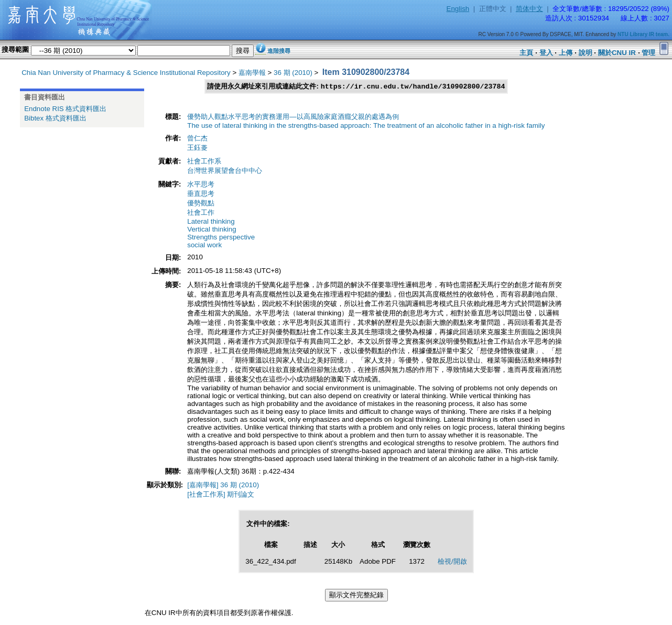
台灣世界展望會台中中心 (225, 171)
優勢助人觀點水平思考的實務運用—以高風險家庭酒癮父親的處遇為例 (293, 117)
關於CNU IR (617, 53)
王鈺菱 (197, 148)
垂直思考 (201, 194)
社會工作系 (204, 162)
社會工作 (201, 213)
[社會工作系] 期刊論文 (221, 495)
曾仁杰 (197, 139)
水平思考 (201, 185)
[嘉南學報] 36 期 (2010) (223, 485)
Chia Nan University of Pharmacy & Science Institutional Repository (126, 73)
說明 (586, 53)
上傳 (566, 53)
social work (204, 245)
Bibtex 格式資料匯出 (55, 118)
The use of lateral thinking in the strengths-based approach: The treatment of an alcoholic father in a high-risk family (366, 126)
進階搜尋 (279, 51)
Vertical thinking (212, 230)
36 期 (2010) (293, 73)
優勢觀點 (201, 204)
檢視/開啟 (452, 562)
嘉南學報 (252, 73)
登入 (546, 53)
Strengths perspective (221, 238)
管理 (648, 53)
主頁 (526, 53)
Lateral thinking (211, 222)
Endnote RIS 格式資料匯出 (65, 109)
